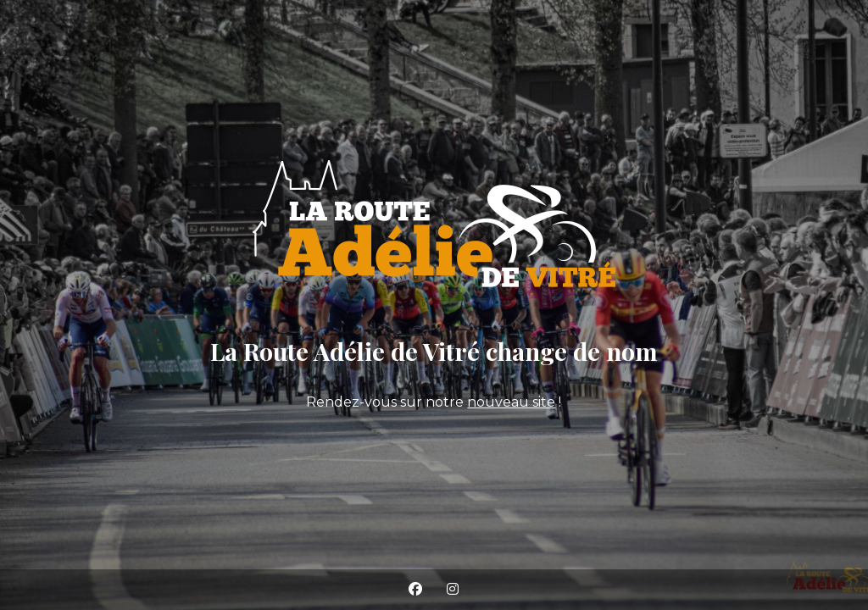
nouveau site (511, 402)
